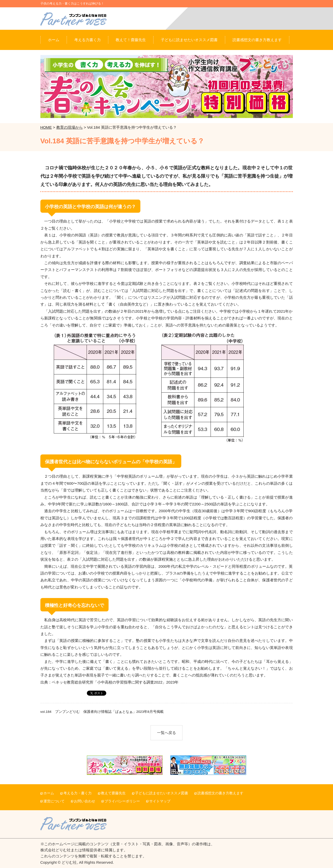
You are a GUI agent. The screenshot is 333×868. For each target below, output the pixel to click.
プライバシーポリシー (122, 801)
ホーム (49, 793)
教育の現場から (70, 127)
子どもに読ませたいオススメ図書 (162, 793)
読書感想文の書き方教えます (220, 793)
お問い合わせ (85, 801)
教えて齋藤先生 (113, 793)
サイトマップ (160, 801)
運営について (54, 801)
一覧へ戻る (166, 733)
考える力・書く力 (78, 793)
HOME (46, 127)
